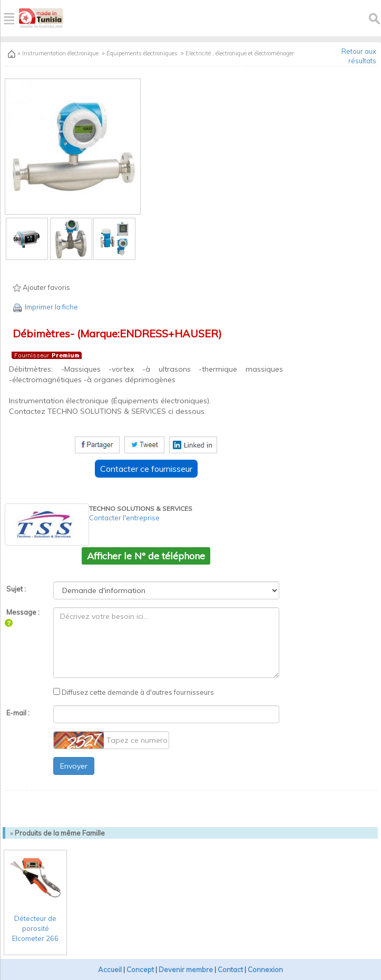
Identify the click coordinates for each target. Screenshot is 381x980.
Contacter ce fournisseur (146, 469)
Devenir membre (186, 969)
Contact (230, 969)
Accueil (110, 969)
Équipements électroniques (142, 53)
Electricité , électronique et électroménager (240, 53)
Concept (140, 969)
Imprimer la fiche (45, 307)
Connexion (265, 969)
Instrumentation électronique (60, 53)
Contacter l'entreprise (124, 518)
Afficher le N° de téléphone (146, 556)
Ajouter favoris (41, 288)
